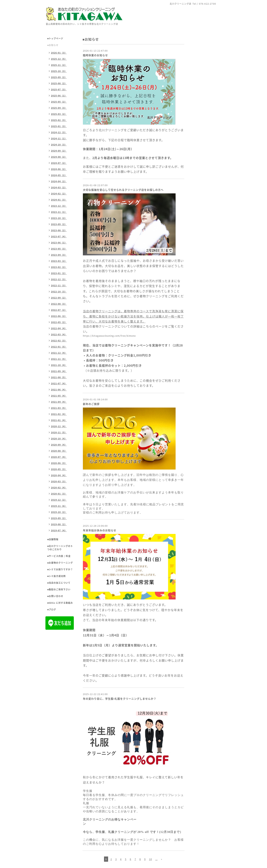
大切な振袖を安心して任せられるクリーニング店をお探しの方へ (123, 190)
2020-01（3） (59, 494)
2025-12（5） (59, 59)
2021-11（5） (59, 359)
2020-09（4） (59, 445)
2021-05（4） (59, 396)
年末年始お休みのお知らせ (100, 530)
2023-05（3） (59, 249)
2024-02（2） (59, 194)
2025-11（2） (59, 65)
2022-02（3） (59, 341)
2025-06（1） (59, 96)
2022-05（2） (59, 322)
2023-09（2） (59, 224)
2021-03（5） (59, 408)
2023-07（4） (59, 237)
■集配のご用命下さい (59, 589)
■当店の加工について (59, 583)
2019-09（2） (59, 518)
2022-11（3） (59, 286)
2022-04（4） (59, 328)
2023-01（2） (59, 273)
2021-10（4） (59, 365)
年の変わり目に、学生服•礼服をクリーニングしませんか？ (120, 699)
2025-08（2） (59, 83)
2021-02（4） (59, 414)
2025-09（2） (59, 77)
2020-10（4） (59, 439)
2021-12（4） (59, 353)
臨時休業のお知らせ (95, 55)
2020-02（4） (59, 488)
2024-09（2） (59, 151)
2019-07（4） (59, 531)
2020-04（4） (59, 475)
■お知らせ (53, 45)
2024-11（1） (59, 139)
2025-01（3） (59, 126)
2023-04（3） (59, 255)
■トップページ (55, 38)
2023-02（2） (59, 267)
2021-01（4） (59, 420)
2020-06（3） (59, 463)
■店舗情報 (53, 539)
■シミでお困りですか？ (60, 569)
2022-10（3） (59, 292)
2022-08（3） (59, 304)
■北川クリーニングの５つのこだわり (60, 548)
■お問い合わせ (55, 596)
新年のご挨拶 (91, 404)
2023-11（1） (59, 212)
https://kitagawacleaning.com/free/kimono (109, 336)
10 (151, 859)
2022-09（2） (59, 298)
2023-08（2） (59, 230)
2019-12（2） (59, 500)
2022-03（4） (59, 335)
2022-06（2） (59, 316)
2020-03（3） (59, 482)
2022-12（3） (59, 279)
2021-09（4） (59, 371)
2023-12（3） (59, 206)
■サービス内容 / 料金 (59, 556)
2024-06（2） (59, 169)
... (156, 859)
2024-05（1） (59, 175)
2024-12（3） (59, 132)
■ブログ (52, 609)
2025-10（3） (59, 71)
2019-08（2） (59, 524)
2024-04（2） (59, 181)
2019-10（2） (59, 512)
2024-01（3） (59, 200)
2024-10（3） (59, 145)
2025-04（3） (59, 108)
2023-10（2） (59, 218)
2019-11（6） (59, 506)
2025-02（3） (59, 120)
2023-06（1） (59, 243)
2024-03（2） (59, 188)
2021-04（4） (59, 402)
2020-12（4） (59, 426)
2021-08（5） (59, 377)
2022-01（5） (59, 347)
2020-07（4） (59, 457)
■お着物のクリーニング (60, 563)
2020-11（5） (59, 433)
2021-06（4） (59, 390)
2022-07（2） (59, 310)
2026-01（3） (59, 53)
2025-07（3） (59, 90)
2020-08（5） (59, 451)
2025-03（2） (59, 114)
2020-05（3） (59, 469)
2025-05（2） (59, 102)
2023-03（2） (59, 261)
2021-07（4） (59, 384)
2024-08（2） (59, 157)
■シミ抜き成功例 (56, 576)
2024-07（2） (59, 163)
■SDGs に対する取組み (60, 603)
